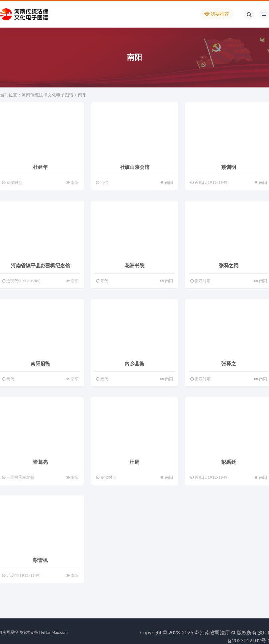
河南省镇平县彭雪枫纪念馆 (41, 265)
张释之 (228, 363)
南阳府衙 (40, 363)
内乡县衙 (134, 363)
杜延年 (40, 167)
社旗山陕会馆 (135, 167)
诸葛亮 (40, 462)
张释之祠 (229, 265)
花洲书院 (134, 265)
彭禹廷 (228, 462)
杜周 (134, 462)
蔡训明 (228, 167)
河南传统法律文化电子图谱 (47, 95)
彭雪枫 (40, 560)
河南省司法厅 (215, 632)
